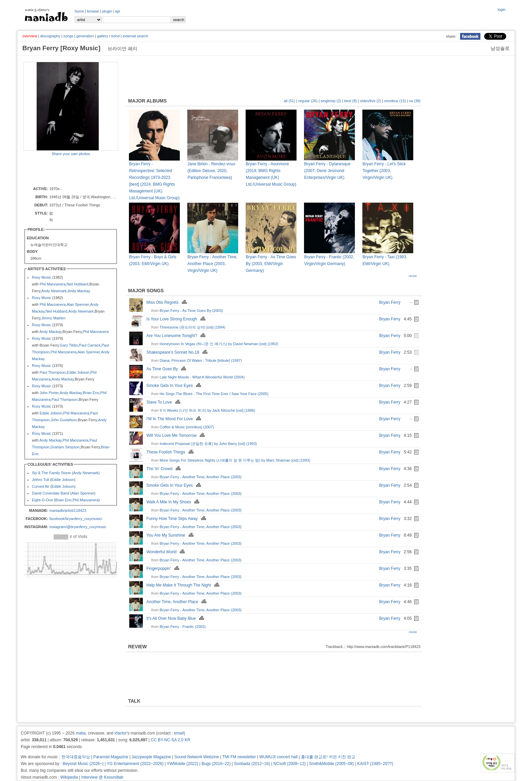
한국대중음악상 (76, 757)
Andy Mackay (79, 291)
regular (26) (308, 101)
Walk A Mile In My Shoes (174, 502)
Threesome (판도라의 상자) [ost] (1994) (192, 327)
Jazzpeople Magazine (151, 757)
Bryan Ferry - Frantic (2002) (183, 627)
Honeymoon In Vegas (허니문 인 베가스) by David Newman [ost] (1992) (219, 344)
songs (68, 36)
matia (81, 733)
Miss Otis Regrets (167, 302)
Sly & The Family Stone (51, 473)
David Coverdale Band (51, 493)
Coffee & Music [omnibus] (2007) (187, 427)
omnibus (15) (395, 101)
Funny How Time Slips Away (177, 519)
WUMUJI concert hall (278, 757)
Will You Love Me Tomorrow (176, 435)
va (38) (415, 101)
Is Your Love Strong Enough (176, 319)
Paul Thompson (53, 372)
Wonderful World (166, 552)
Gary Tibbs (69, 345)
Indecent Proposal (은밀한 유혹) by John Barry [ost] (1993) (208, 444)
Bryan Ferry (390, 302)
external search (135, 36)
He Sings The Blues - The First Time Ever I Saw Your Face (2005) (214, 394)
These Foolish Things (171, 452)
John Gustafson (64, 420)
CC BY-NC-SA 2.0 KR (170, 740)
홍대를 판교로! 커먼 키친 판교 (328, 757)
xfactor (120, 733)
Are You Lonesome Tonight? (177, 336)
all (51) (289, 101)
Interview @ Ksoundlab (102, 777)
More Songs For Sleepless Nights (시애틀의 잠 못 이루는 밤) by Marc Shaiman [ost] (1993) (235, 460)
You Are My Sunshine (170, 535)
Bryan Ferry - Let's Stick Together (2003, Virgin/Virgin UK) (384, 171)
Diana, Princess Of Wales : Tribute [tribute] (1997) (201, 360)
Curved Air (41, 486)
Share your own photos (71, 154)
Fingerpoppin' (163, 569)
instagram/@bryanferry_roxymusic (78, 527)
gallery (102, 36)
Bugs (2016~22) (216, 764)
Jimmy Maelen (53, 318)
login (502, 10)
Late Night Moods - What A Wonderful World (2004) (202, 377)
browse (93, 11)
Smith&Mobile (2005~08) (331, 764)
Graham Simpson (65, 447)
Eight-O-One (42, 500)
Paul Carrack (90, 345)
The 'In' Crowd (164, 469)
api (118, 11)
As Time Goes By (167, 369)
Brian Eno (91, 393)
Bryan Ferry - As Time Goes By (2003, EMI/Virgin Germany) (271, 264)
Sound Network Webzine (197, 757)
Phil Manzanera (53, 284)
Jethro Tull (41, 480)
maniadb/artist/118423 (68, 510)
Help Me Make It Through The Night (183, 585)
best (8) (350, 101)
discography (50, 36)
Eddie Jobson (78, 372)
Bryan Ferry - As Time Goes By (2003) (191, 311)
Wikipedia (69, 777)
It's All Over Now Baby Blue (176, 618)
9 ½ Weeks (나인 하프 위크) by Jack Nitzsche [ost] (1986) (208, 410)
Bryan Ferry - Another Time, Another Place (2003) (201, 477)
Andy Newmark (54, 291)
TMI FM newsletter (239, 757)
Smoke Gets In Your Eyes (174, 386)
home (79, 11)
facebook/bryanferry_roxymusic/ (76, 519)
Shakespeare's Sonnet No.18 (178, 352)
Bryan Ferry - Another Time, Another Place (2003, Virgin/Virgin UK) (212, 264)
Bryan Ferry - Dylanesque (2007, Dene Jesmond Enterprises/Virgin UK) (327, 171)
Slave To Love (164, 402)
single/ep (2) (331, 101)
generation (85, 36)
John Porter (49, 393)
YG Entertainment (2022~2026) (135, 764)
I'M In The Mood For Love (174, 419)
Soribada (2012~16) (252, 764)
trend (115, 36)
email (179, 733)
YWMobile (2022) (183, 764)
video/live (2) (370, 101)
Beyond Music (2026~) (83, 764)
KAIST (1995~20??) (375, 764)
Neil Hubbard (77, 284)
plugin (107, 11)
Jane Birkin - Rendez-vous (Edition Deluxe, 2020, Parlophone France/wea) (211, 171)
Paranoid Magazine (111, 757)
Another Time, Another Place (177, 602)
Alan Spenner (78, 304)
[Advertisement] (63, 171)
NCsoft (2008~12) (290, 764)
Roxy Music (42, 277)
